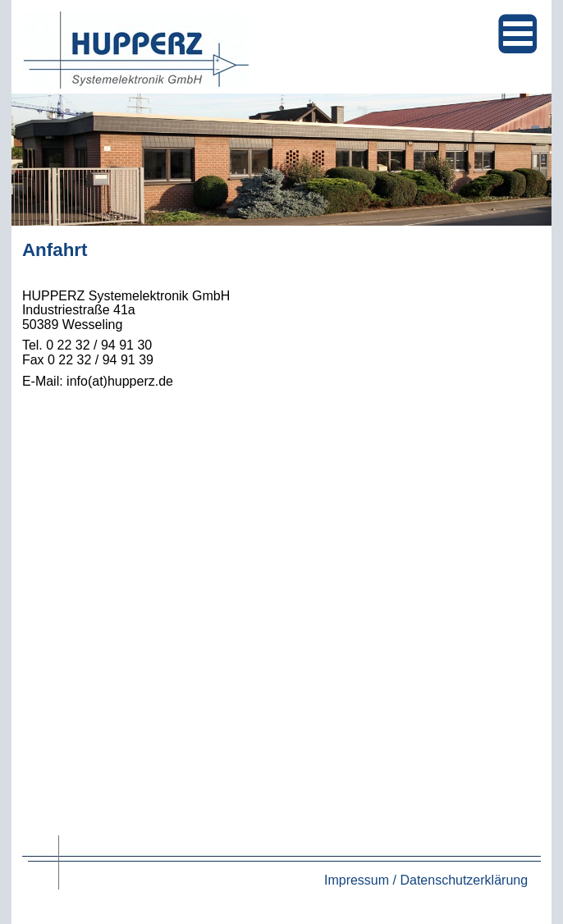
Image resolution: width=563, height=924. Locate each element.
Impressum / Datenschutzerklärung (426, 880)
